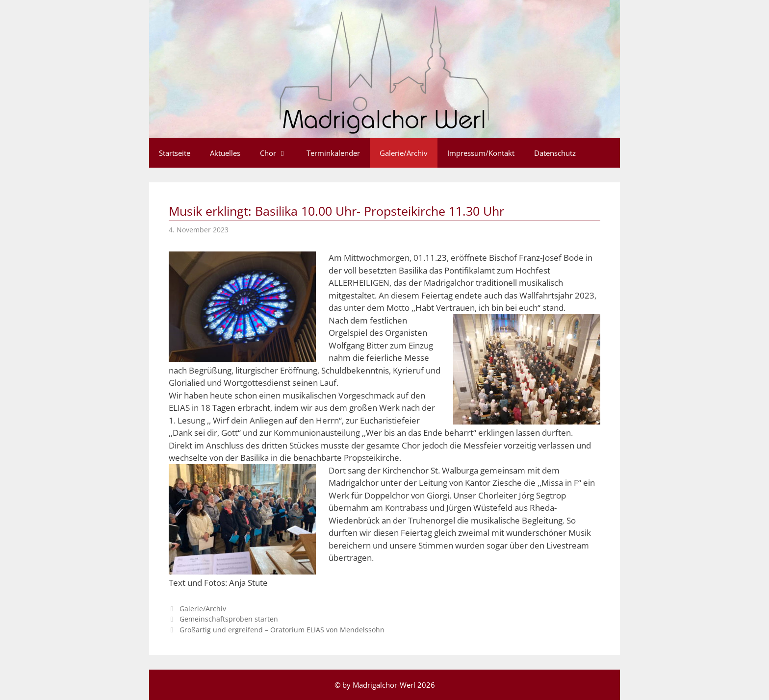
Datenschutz (555, 153)
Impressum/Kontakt (481, 153)
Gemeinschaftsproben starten (229, 619)
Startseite (175, 153)
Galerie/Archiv (404, 153)
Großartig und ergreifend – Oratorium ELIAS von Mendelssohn (282, 630)
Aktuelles (225, 153)
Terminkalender (333, 153)
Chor (278, 153)
